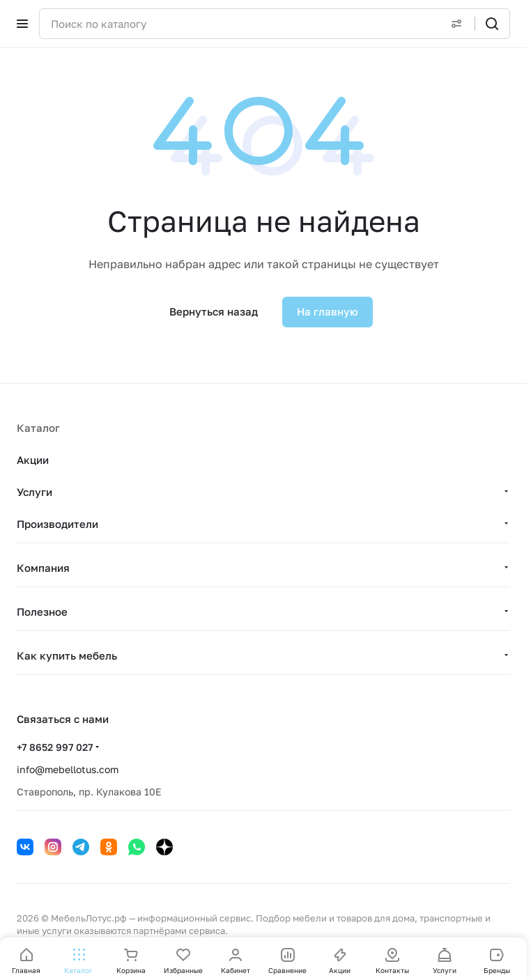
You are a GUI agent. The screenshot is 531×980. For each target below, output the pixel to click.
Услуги (34, 492)
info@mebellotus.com (68, 769)
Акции (33, 460)
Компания (43, 568)
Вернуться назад (214, 311)
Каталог (38, 428)
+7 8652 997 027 (55, 747)
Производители (57, 524)
